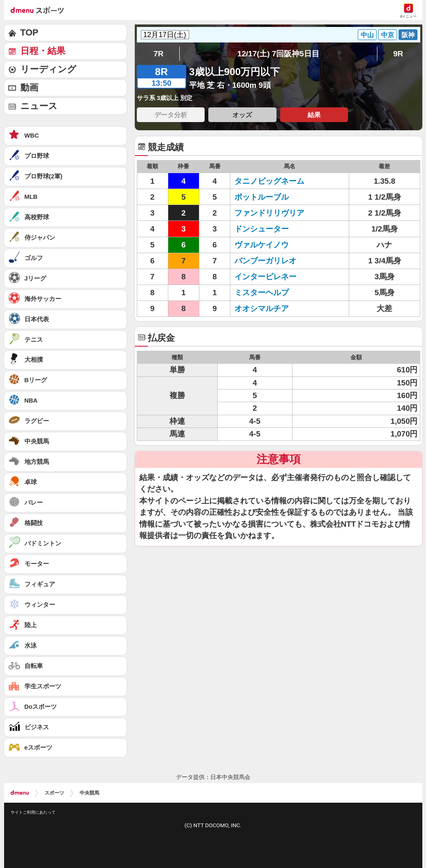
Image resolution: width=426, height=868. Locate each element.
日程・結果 (43, 51)
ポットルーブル (262, 197)
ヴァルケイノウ (262, 245)
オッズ (242, 115)
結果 (314, 115)
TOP (29, 32)
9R (398, 54)
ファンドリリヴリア (269, 213)
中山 (367, 35)
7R (158, 54)
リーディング (48, 69)
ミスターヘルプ (262, 293)
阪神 (408, 35)
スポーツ (54, 793)
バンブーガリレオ (265, 261)
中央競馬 (89, 793)
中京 (388, 35)
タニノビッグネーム (269, 181)
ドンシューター (262, 229)
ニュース (39, 106)
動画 (29, 88)
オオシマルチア (262, 308)
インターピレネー (265, 277)
